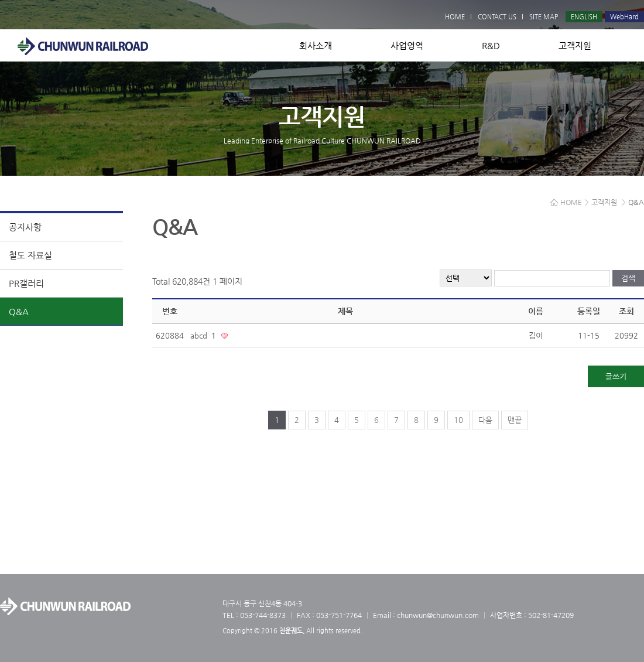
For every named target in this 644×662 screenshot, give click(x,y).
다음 (485, 420)
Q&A (19, 311)
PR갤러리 (26, 283)
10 (458, 420)
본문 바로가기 (0, 0)
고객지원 (575, 45)
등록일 (589, 311)
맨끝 (515, 420)
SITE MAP (544, 17)
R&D (491, 45)
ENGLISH (584, 17)
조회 (626, 311)
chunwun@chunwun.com (438, 615)
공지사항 (25, 227)
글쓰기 (616, 376)
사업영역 (407, 45)
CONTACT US (497, 17)
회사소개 (316, 45)
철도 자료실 (30, 255)
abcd (204, 335)
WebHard (624, 17)
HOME (455, 17)
